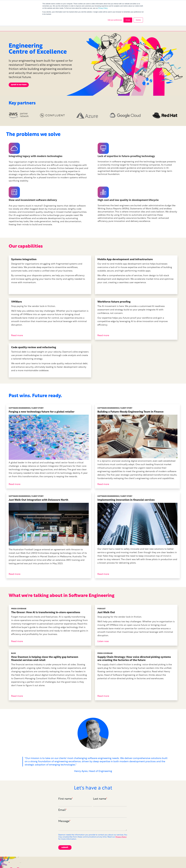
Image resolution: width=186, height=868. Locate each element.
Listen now (103, 623)
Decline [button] (138, 20)
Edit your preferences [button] (115, 20)
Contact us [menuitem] (127, 861)
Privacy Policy (103, 8)
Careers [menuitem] (140, 861)
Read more (17, 317)
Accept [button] (128, 20)
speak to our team (19, 66)
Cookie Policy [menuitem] (171, 861)
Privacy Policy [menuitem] (155, 861)
